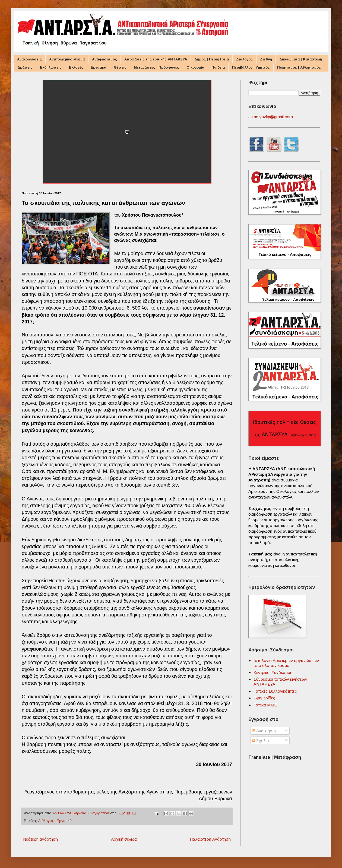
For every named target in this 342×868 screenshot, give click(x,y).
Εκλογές (76, 67)
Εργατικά (99, 67)
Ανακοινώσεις (29, 59)
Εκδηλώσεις (51, 67)
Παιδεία (218, 67)
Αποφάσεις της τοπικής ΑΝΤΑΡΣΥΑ (156, 59)
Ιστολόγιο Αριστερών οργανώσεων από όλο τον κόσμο (286, 663)
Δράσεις (25, 67)
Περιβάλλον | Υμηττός (251, 67)
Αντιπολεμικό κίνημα (67, 59)
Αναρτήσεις (265, 731)
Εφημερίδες (264, 698)
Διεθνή (266, 59)
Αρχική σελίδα (124, 839)
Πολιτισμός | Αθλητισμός (299, 67)
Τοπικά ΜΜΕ (265, 705)
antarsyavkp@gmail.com (271, 117)
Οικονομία (195, 67)
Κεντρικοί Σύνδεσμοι (272, 672)
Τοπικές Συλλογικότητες (275, 691)
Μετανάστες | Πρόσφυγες (156, 67)
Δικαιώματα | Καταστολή (301, 59)
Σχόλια (260, 740)
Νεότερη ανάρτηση (40, 839)
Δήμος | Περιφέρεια (212, 59)
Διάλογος (244, 59)
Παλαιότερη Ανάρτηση (210, 839)
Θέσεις (120, 67)
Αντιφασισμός (104, 59)
